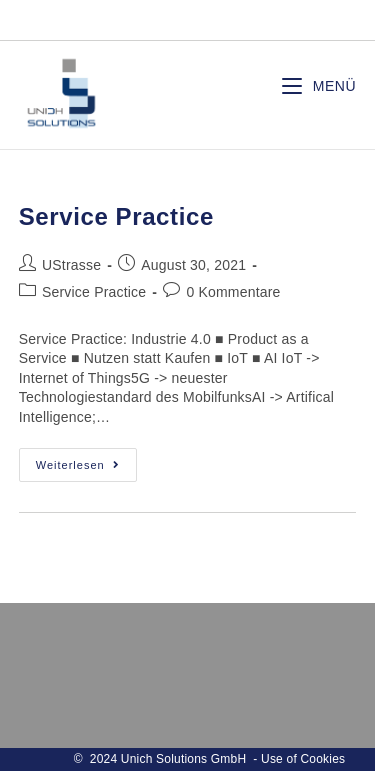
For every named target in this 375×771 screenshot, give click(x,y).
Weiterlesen (86, 469)
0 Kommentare (233, 292)
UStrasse (71, 265)
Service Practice (116, 216)
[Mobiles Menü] (319, 86)
